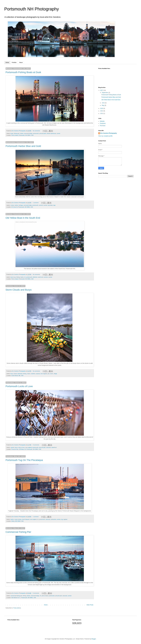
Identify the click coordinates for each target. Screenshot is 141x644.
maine (29, 374)
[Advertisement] (114, 194)
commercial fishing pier (16, 596)
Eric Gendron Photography (109, 133)
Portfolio (14, 63)
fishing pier (17, 133)
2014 (102, 111)
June (103, 103)
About (21, 63)
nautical (38, 374)
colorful (12, 447)
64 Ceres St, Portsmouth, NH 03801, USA (22, 207)
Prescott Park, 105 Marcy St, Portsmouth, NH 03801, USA (26, 449)
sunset (58, 133)
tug (62, 519)
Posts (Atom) (17, 608)
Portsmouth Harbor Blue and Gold (23, 146)
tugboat (65, 519)
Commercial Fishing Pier (18, 532)
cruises (12, 205)
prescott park (43, 133)
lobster (29, 596)
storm (52, 374)
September (105, 93)
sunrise (45, 205)
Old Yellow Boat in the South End (23, 218)
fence (16, 447)
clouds (15, 374)
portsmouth (36, 133)
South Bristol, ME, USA (17, 376)
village (55, 374)
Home (7, 63)
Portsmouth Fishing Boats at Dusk (23, 72)
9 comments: (36, 445)
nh (25, 277)
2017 (102, 90)
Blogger (94, 639)
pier (49, 374)
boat (12, 277)
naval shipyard (26, 519)
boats (12, 133)
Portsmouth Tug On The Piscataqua (24, 460)
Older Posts (90, 605)
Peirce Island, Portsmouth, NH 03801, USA (22, 135)
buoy (15, 277)
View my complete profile (105, 136)
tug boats (50, 205)
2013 (102, 113)
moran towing (18, 519)
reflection (35, 277)
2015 (102, 108)
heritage (21, 205)
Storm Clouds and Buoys (19, 290)
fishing (18, 277)
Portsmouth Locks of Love (19, 386)
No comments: (37, 131)
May (103, 105)
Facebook (103, 123)
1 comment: (36, 203)
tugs (54, 205)
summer (41, 205)
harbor (22, 133)
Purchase (103, 126)
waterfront (54, 447)
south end (40, 277)
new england (44, 374)
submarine (53, 519)
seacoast (48, 447)
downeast (20, 374)
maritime (33, 374)
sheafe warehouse (51, 133)
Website (102, 121)
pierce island (45, 596)
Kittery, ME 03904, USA (17, 521)
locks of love (21, 447)
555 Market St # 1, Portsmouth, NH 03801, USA (24, 598)
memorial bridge (28, 133)
